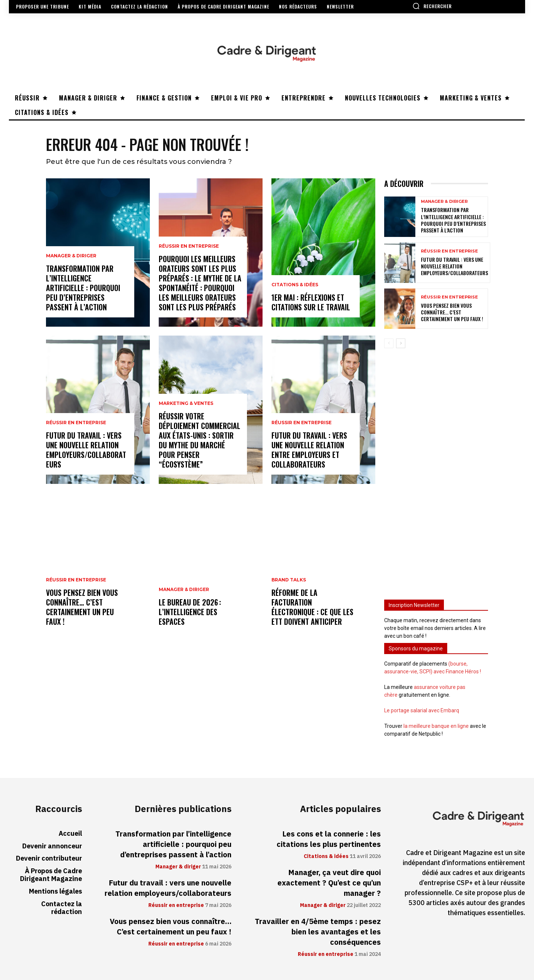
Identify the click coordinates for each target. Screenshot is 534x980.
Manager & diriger (71, 256)
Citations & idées (295, 285)
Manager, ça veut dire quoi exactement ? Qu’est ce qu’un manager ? (329, 883)
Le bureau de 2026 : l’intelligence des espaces (190, 612)
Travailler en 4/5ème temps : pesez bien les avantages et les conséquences (318, 932)
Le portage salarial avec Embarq (422, 710)
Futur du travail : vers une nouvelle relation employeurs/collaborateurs (86, 450)
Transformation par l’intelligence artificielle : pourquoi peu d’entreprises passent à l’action (83, 288)
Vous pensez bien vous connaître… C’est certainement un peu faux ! (82, 607)
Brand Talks (289, 580)
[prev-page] (389, 343)
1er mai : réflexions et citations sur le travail (311, 302)
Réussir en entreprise (76, 423)
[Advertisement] (436, 471)
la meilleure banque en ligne (436, 726)
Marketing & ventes (186, 403)
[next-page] (401, 343)
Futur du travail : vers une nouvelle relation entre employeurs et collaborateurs (309, 450)
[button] (432, 6)
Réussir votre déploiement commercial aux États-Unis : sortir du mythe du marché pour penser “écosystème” (200, 440)
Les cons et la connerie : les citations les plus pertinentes (329, 839)
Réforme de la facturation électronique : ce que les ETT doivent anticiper (312, 607)
